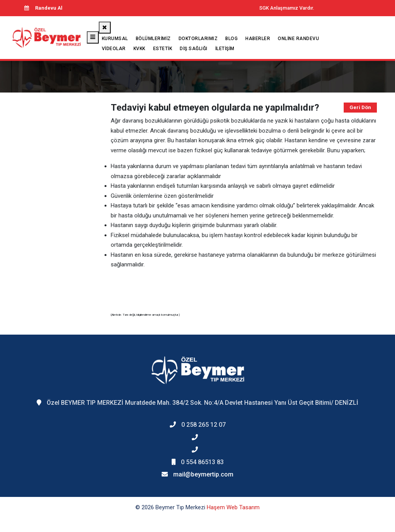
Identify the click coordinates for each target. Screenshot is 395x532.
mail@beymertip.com (203, 474)
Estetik (163, 49)
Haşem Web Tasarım (233, 507)
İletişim (225, 49)
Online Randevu (298, 39)
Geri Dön (360, 107)
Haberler (258, 39)
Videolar (114, 49)
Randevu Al (43, 8)
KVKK (139, 49)
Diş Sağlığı (194, 49)
